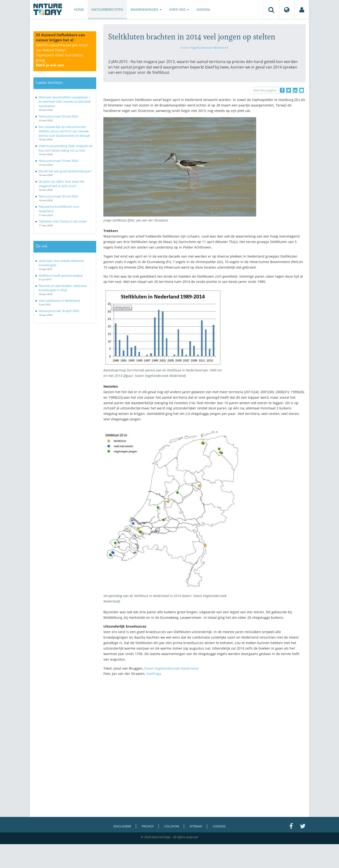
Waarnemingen (146, 9)
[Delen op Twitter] (289, 90)
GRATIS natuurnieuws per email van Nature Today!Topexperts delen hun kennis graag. (62, 55)
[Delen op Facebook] (282, 90)
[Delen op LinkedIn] (295, 90)
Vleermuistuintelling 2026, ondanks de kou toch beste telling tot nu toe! (66, 148)
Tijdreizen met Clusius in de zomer (63, 221)
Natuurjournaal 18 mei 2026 (58, 196)
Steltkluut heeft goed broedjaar (61, 275)
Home (79, 9)
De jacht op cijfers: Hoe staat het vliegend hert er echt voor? (61, 184)
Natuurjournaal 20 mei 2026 (58, 116)
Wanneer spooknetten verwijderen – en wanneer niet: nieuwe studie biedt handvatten (65, 102)
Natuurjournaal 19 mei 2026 (58, 161)
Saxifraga (154, 674)
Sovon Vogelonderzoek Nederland (204, 48)
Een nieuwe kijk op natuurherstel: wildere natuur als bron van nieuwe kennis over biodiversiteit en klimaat (64, 131)
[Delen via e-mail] (302, 90)
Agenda (203, 9)
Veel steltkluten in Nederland (59, 301)
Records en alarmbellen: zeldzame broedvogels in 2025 (63, 288)
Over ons (179, 9)
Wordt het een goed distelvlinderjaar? (65, 171)
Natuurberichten (107, 9)
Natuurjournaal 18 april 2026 (59, 311)
